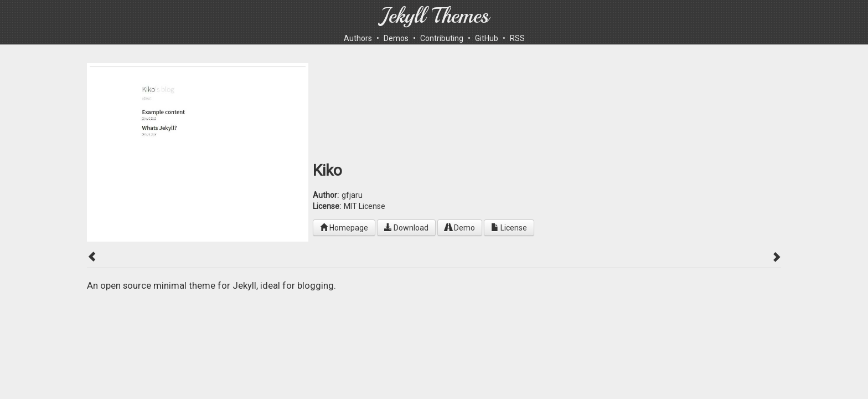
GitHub (487, 38)
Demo (460, 227)
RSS (517, 38)
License (509, 227)
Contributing (442, 38)
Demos (396, 38)
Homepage (344, 227)
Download (406, 227)
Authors (358, 38)
